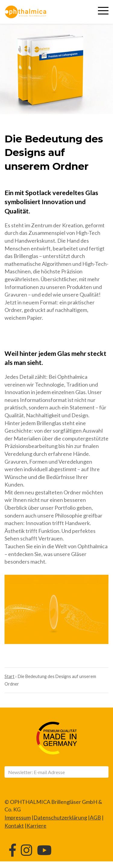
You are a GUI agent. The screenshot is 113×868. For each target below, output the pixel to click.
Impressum (18, 817)
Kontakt (14, 826)
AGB (95, 817)
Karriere (36, 826)
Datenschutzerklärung (60, 817)
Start (9, 676)
